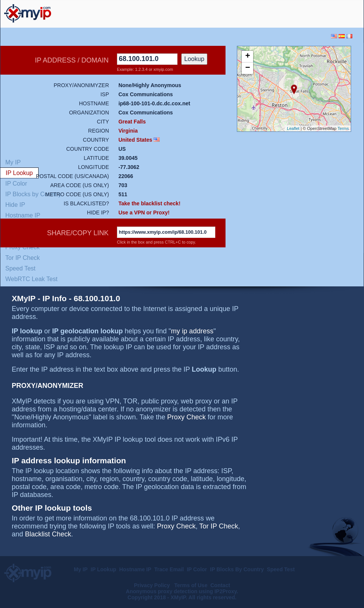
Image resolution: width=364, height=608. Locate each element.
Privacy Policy (153, 585)
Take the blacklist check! (149, 203)
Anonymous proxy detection (162, 591)
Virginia (128, 131)
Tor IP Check (23, 258)
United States (135, 140)
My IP (81, 569)
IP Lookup (103, 569)
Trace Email (169, 569)
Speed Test (20, 268)
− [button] (248, 68)
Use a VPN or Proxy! (144, 213)
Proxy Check (187, 417)
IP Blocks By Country (237, 569)
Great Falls (132, 122)
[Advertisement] (271, 13)
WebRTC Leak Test (31, 279)
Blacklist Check (48, 534)
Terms (343, 128)
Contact (220, 585)
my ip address (192, 331)
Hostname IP (135, 569)
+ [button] (248, 56)
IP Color (197, 569)
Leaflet (293, 128)
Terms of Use (191, 585)
